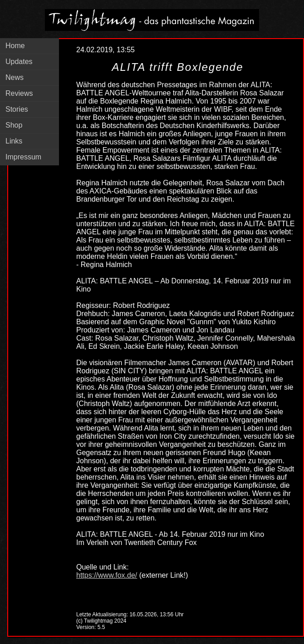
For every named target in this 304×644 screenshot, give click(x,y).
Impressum (23, 157)
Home (15, 46)
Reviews (19, 93)
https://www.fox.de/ (107, 575)
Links (14, 141)
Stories (17, 109)
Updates (19, 62)
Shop (14, 125)
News (15, 77)
